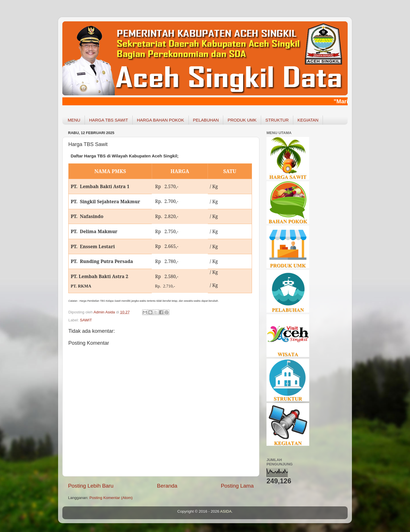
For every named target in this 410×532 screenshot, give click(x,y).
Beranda (167, 486)
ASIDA (226, 511)
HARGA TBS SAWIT (109, 120)
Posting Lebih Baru (91, 486)
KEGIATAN (308, 120)
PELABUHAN (206, 120)
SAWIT (86, 320)
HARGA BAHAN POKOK (161, 120)
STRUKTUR (277, 120)
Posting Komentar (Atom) (111, 498)
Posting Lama (237, 486)
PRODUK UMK (242, 120)
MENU (74, 120)
